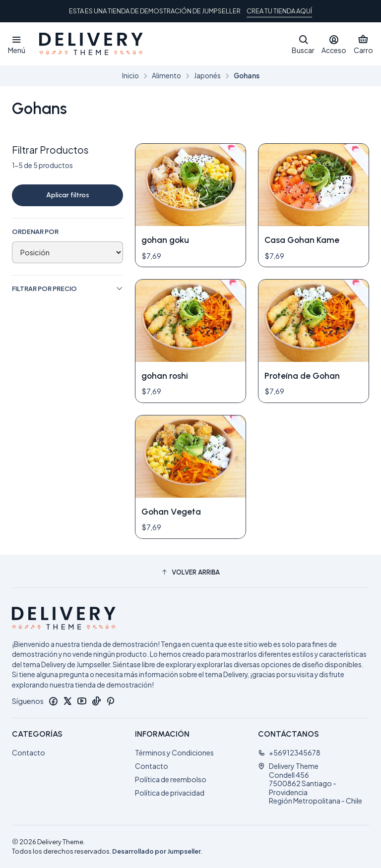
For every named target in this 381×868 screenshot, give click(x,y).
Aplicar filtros (68, 195)
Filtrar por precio (67, 289)
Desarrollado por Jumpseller (157, 851)
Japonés (207, 76)
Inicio (130, 76)
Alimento (166, 76)
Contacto (29, 752)
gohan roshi (165, 376)
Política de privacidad (170, 793)
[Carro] (363, 44)
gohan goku (165, 240)
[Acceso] (334, 44)
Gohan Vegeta (171, 557)
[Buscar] (303, 44)
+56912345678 (289, 752)
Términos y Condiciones (174, 752)
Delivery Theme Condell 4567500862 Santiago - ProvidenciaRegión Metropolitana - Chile (310, 783)
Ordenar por (35, 231)
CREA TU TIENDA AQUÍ (279, 11)
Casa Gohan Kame (302, 240)
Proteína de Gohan (302, 376)
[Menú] (17, 44)
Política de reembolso (171, 779)
